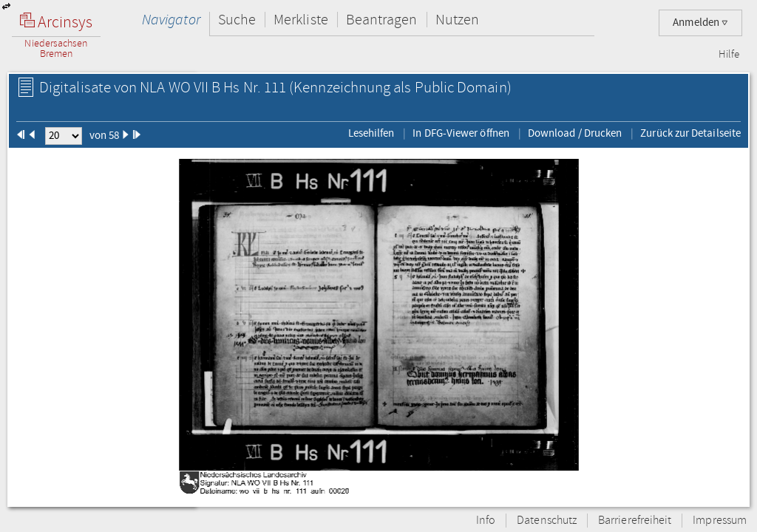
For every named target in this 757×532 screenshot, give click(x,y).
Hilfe (729, 55)
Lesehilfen (371, 133)
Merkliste (301, 20)
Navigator (171, 20)
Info (486, 521)
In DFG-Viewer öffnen (461, 133)
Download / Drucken (575, 133)
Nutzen (457, 20)
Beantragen (382, 20)
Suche (237, 20)
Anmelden (700, 23)
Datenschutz (547, 521)
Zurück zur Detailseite (690, 133)
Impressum (720, 521)
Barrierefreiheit (635, 521)
